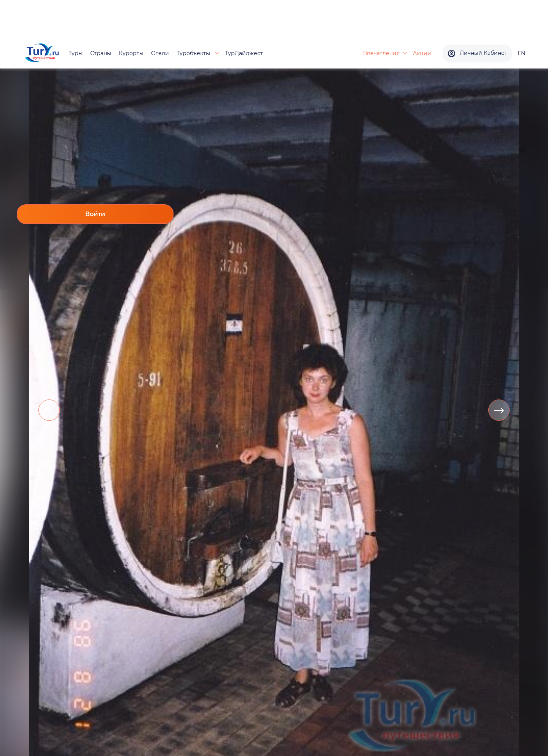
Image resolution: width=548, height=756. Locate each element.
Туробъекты (194, 53)
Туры (76, 53)
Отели (160, 53)
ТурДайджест (244, 53)
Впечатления (381, 53)
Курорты (131, 53)
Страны (101, 53)
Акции (422, 53)
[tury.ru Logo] (42, 53)
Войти (95, 214)
